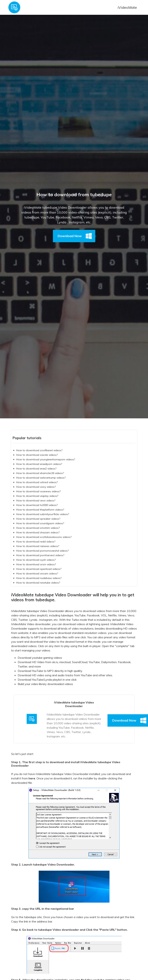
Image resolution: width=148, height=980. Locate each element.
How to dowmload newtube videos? (38, 583)
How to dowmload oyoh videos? (36, 560)
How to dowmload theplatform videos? (40, 510)
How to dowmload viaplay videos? (37, 496)
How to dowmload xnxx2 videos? (36, 469)
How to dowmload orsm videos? (36, 564)
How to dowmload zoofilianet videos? (39, 450)
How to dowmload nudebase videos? (39, 578)
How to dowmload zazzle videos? (37, 455)
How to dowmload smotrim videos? (38, 528)
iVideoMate (127, 7)
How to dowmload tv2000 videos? (37, 505)
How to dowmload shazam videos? (38, 532)
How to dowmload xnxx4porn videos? (39, 464)
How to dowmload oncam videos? (37, 574)
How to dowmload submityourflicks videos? (43, 514)
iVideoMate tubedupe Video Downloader (38, 611)
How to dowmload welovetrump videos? (41, 478)
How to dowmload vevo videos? (36, 500)
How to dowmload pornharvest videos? (40, 555)
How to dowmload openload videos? (39, 569)
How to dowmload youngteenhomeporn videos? (46, 459)
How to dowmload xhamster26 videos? (40, 473)
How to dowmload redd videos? (36, 542)
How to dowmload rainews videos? (38, 546)
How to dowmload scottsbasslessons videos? (44, 537)
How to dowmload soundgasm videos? (40, 523)
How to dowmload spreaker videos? (38, 519)
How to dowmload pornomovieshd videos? (42, 551)
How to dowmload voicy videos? (36, 487)
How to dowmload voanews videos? (38, 491)
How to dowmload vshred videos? (37, 482)
